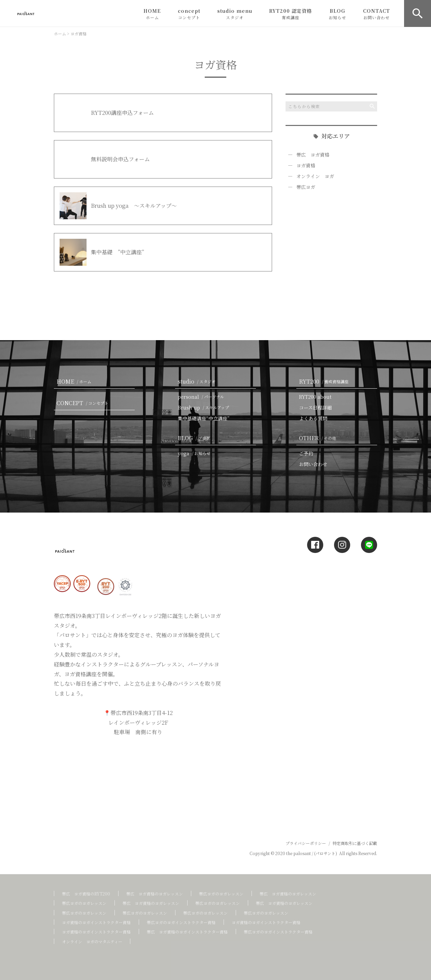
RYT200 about (315, 397)
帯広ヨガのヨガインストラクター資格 (181, 922)
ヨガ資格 (306, 165)
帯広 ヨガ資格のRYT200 (86, 894)
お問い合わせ (313, 464)
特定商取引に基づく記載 (355, 843)
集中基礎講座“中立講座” (204, 418)
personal (202, 397)
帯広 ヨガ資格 (313, 155)
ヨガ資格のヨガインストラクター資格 (96, 922)
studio (198, 381)
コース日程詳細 (315, 407)
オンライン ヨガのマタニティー (92, 941)
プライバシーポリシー (306, 843)
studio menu (235, 14)
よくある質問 (313, 418)
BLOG (337, 14)
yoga (195, 453)
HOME (152, 14)
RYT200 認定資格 (290, 14)
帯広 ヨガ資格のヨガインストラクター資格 (187, 932)
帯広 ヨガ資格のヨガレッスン (155, 894)
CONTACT (376, 14)
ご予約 (306, 453)
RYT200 (325, 381)
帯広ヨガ (306, 187)
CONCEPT (84, 403)
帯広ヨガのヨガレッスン (221, 894)
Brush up (205, 407)
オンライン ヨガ (315, 176)
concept (189, 14)
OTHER (319, 438)
